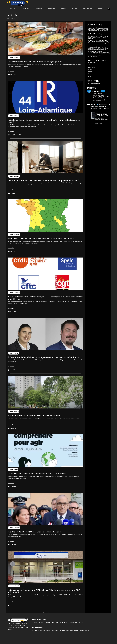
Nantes (90, 72)
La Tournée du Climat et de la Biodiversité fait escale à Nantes (43, 481)
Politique (39, 9)
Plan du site (41, 638)
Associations (88, 9)
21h (109, 105)
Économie (52, 9)
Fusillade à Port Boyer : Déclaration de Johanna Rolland (40, 539)
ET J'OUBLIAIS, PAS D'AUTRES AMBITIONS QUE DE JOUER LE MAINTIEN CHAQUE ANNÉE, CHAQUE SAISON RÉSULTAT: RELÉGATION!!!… (99, 54)
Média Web (92, 63)
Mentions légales (79, 638)
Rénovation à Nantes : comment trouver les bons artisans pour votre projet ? (43, 181)
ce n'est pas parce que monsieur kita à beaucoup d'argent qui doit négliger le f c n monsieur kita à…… (99, 43)
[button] (109, 9)
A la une (13, 9)
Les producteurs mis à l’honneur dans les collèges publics (40, 61)
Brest (90, 76)
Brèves (101, 9)
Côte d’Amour (92, 65)
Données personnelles (66, 638)
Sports (74, 9)
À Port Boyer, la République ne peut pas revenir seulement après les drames (44, 363)
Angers (90, 69)
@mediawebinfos (103, 105)
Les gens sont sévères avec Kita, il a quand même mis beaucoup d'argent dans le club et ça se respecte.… (98, 48)
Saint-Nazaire (92, 67)
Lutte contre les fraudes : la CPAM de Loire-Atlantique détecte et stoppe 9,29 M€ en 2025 (44, 598)
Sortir (63, 9)
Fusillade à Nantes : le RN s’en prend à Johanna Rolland (39, 422)
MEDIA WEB (93, 105)
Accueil (9, 18)
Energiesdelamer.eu (94, 83)
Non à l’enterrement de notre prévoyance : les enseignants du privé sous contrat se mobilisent (42, 303)
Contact (88, 638)
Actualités (26, 9)
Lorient (90, 74)
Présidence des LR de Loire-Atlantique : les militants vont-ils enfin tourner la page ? (45, 121)
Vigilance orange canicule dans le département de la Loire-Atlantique (41, 242)
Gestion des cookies (52, 638)
